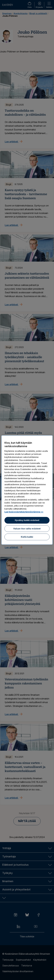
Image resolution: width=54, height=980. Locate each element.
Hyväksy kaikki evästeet (27, 520)
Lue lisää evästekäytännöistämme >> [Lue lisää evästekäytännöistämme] (24, 512)
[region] (27, 490)
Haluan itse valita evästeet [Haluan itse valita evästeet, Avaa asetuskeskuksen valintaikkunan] (27, 529)
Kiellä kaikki (27, 537)
